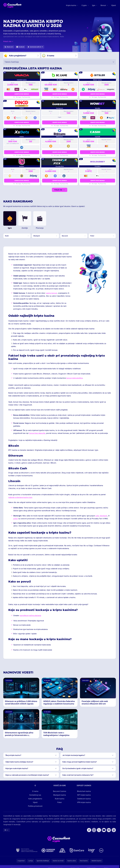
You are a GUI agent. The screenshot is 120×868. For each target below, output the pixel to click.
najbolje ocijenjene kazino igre (20, 497)
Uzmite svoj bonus (22, 94)
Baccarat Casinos (60, 791)
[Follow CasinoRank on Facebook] (89, 830)
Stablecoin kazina (84, 799)
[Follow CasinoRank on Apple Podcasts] (114, 830)
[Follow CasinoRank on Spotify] (109, 830)
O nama (35, 791)
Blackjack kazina (60, 795)
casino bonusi (51, 293)
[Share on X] (9, 47)
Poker (60, 802)
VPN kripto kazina (84, 802)
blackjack (103, 516)
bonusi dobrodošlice (74, 378)
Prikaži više (60, 190)
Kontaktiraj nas (35, 795)
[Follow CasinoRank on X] (99, 830)
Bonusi (103, 5)
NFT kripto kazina (84, 795)
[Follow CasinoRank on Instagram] (94, 830)
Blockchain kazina (84, 791)
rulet (97, 516)
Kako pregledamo (35, 799)
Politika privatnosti (35, 806)
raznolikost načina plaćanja (30, 616)
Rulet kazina (60, 799)
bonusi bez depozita (37, 433)
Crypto (84, 5)
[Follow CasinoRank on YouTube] (104, 830)
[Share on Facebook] (20, 47)
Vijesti (114, 5)
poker (16, 519)
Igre (94, 5)
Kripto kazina (71, 5)
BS (7, 830)
